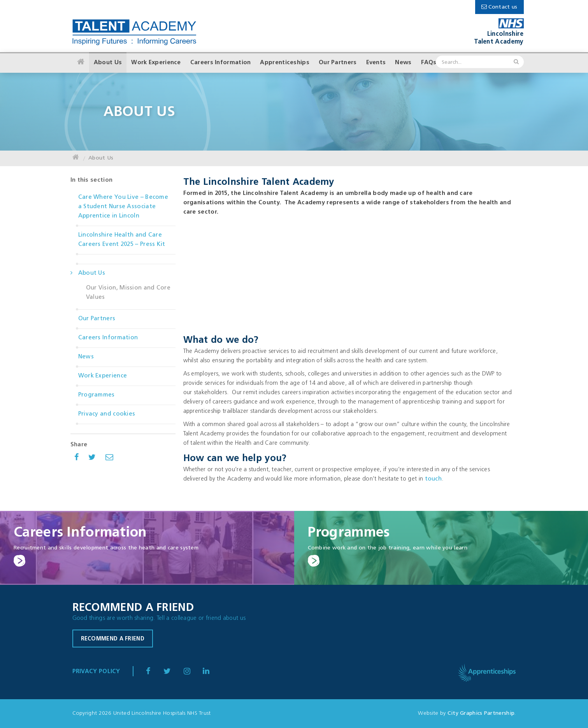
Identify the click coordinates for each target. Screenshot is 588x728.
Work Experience (156, 63)
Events (376, 63)
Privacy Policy (96, 672)
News (403, 63)
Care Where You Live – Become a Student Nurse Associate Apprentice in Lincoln (123, 207)
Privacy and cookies (107, 414)
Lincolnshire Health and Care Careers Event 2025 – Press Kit (122, 240)
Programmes (97, 395)
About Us (108, 63)
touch (434, 479)
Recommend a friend (113, 639)
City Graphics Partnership (481, 713)
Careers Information (221, 63)
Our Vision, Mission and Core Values (128, 293)
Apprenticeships (285, 63)
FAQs (429, 63)
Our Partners (338, 63)
